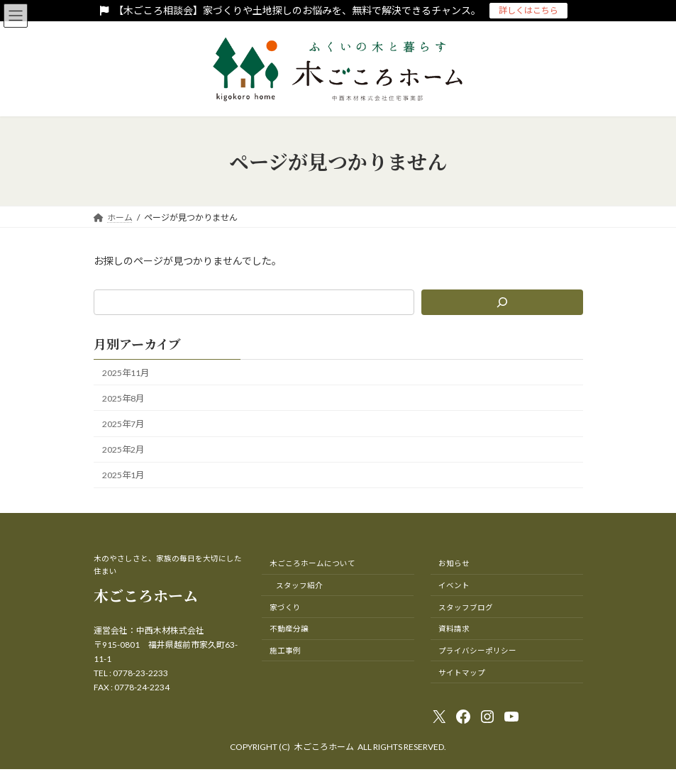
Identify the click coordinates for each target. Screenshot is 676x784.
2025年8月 (123, 398)
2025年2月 (123, 449)
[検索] (502, 302)
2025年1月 (123, 475)
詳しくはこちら (528, 10)
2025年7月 (123, 424)
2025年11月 (126, 373)
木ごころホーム (146, 595)
